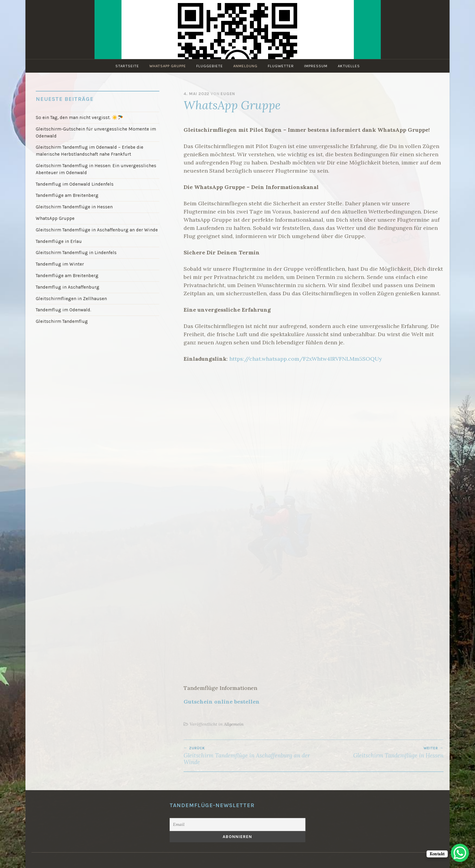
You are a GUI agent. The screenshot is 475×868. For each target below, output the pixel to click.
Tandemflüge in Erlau (59, 241)
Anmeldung (245, 66)
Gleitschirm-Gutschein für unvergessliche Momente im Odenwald (96, 133)
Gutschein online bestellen (222, 702)
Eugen (228, 94)
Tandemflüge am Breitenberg (67, 195)
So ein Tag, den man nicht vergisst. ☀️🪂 (80, 118)
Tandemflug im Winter (60, 264)
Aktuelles (349, 66)
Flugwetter (281, 66)
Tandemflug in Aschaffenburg (68, 287)
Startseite (127, 66)
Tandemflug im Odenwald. (63, 310)
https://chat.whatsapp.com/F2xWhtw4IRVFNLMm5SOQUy (306, 359)
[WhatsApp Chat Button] (460, 853)
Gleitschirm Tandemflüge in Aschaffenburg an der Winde (249, 756)
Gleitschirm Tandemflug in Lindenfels (76, 253)
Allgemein (234, 724)
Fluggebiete (210, 66)
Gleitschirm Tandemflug (62, 321)
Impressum (316, 66)
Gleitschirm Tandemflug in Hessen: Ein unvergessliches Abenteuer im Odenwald (96, 169)
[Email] (238, 825)
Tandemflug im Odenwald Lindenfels (75, 184)
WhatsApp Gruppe (168, 66)
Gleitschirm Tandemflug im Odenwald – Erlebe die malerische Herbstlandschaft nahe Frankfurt (90, 151)
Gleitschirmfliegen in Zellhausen (71, 299)
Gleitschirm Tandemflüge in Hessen (379, 752)
